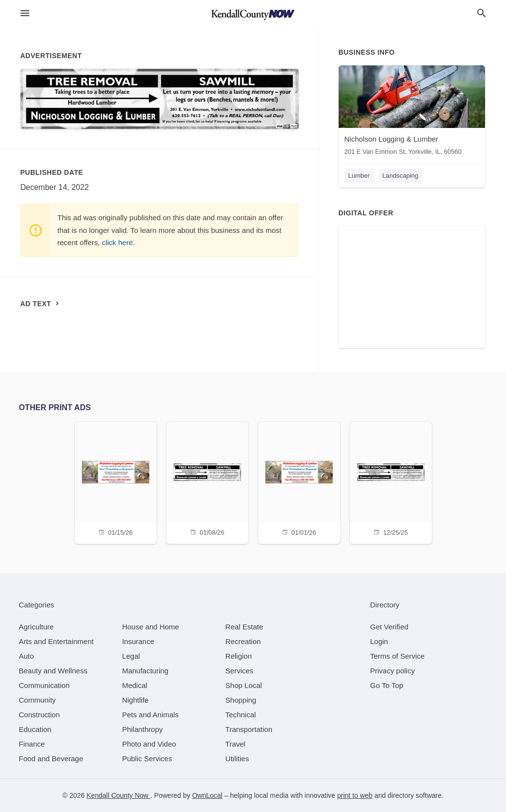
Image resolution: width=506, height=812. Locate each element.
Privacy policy (393, 671)
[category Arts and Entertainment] (56, 641)
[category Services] (240, 671)
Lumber (359, 176)
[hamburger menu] (25, 13)
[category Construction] (40, 715)
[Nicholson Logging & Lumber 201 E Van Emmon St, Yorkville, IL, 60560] (412, 113)
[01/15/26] (116, 482)
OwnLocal (207, 795)
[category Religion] (239, 656)
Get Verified (389, 627)
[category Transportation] (249, 729)
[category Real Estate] (244, 627)
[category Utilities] (237, 759)
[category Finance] (32, 744)
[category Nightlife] (135, 700)
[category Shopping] (241, 700)
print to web (355, 795)
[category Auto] (27, 656)
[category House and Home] (151, 627)
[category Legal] (131, 656)
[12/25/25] (391, 482)
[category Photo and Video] (149, 744)
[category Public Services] (147, 759)
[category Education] (35, 729)
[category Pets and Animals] (150, 715)
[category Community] (38, 700)
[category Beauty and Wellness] (53, 671)
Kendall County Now (118, 795)
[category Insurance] (138, 641)
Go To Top (387, 685)
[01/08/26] (207, 482)
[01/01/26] (299, 482)
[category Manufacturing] (145, 671)
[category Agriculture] (37, 627)
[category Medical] (135, 685)
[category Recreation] (243, 641)
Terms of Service (398, 656)
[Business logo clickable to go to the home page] (253, 15)
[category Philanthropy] (142, 729)
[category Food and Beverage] (51, 759)
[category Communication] (44, 685)
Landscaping (401, 176)
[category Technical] (241, 715)
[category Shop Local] (244, 685)
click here (117, 242)
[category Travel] (235, 744)
